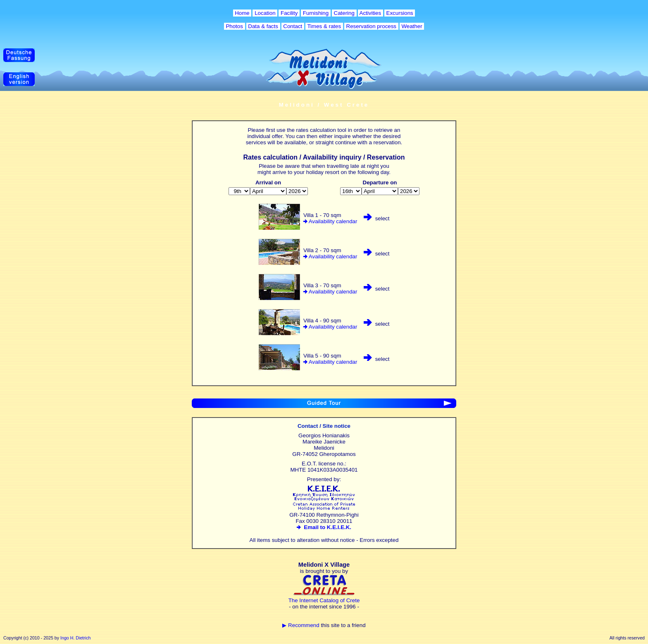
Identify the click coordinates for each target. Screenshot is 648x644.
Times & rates (324, 26)
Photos (235, 26)
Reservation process (371, 26)
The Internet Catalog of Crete (324, 600)
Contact (293, 26)
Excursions (400, 13)
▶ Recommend (301, 625)
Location (265, 13)
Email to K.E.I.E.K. (324, 527)
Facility (289, 13)
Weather (412, 26)
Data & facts (263, 26)
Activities (370, 13)
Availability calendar (333, 221)
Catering (344, 13)
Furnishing (316, 13)
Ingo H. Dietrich (75, 638)
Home (242, 13)
